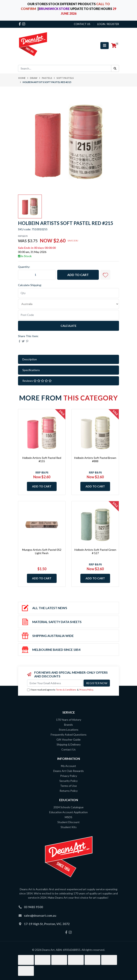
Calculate (68, 326)
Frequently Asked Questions (69, 735)
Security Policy (68, 781)
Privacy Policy (86, 690)
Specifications (31, 370)
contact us (82, 24)
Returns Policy (69, 791)
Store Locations (69, 730)
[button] (105, 275)
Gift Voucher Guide (68, 739)
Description (30, 359)
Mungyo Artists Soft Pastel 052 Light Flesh (42, 551)
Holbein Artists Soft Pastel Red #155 (42, 459)
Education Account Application (68, 812)
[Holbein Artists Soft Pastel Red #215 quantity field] (37, 275)
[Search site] (115, 68)
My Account (68, 766)
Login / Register (108, 24)
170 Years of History (69, 720)
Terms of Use (68, 786)
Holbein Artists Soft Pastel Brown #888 (95, 459)
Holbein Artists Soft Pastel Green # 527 (95, 551)
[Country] (68, 304)
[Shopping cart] (114, 46)
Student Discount (68, 822)
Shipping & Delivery (69, 744)
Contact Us (68, 749)
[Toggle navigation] (105, 46)
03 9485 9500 (33, 907)
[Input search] (65, 68)
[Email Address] (55, 683)
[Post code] (68, 315)
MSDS (68, 817)
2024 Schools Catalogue (68, 807)
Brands (68, 725)
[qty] (68, 293)
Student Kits (69, 827)
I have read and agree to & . (60, 690)
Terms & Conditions (66, 690)
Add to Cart (78, 275)
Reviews (37, 381)
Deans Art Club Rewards (68, 771)
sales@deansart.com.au (40, 915)
